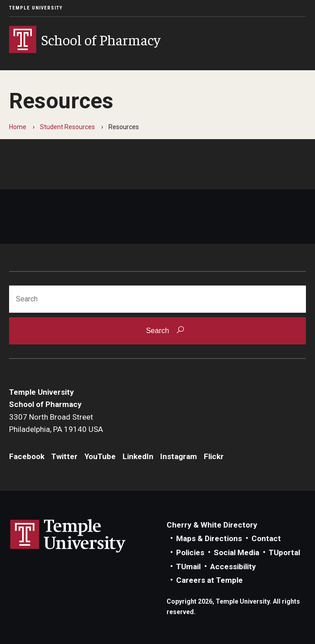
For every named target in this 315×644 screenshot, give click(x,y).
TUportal (284, 552)
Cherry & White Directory (212, 525)
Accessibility (233, 567)
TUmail (188, 567)
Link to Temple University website (68, 536)
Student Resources (67, 127)
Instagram (179, 456)
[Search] (157, 299)
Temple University (36, 8)
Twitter (64, 456)
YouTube (100, 456)
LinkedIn (138, 456)
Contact (266, 538)
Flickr (214, 456)
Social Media (236, 552)
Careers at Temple (209, 580)
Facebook (27, 456)
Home (18, 127)
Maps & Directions (209, 538)
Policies (190, 552)
